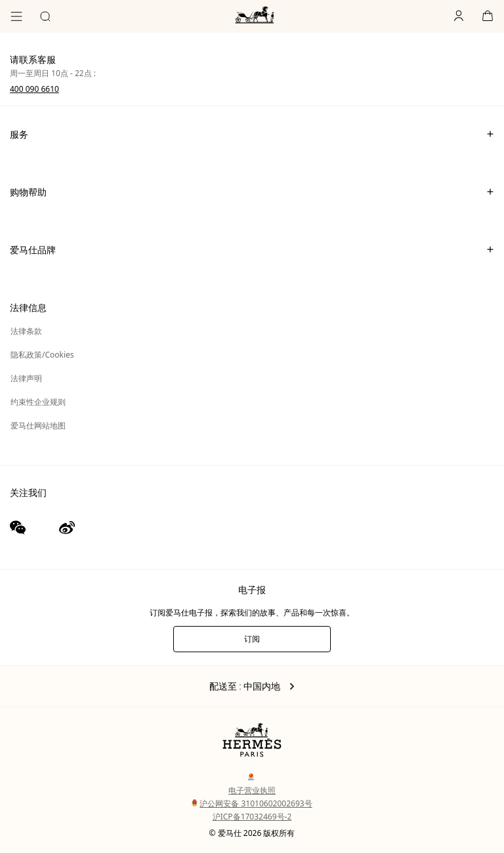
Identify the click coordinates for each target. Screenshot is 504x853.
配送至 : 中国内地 (252, 686)
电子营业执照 (252, 790)
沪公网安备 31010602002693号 (252, 803)
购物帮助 (252, 192)
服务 (252, 134)
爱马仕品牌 (252, 249)
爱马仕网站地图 (38, 426)
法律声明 (26, 378)
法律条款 (26, 331)
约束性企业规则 (38, 402)
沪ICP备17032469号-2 (252, 817)
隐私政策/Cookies (42, 355)
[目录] (16, 16)
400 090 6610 (34, 89)
